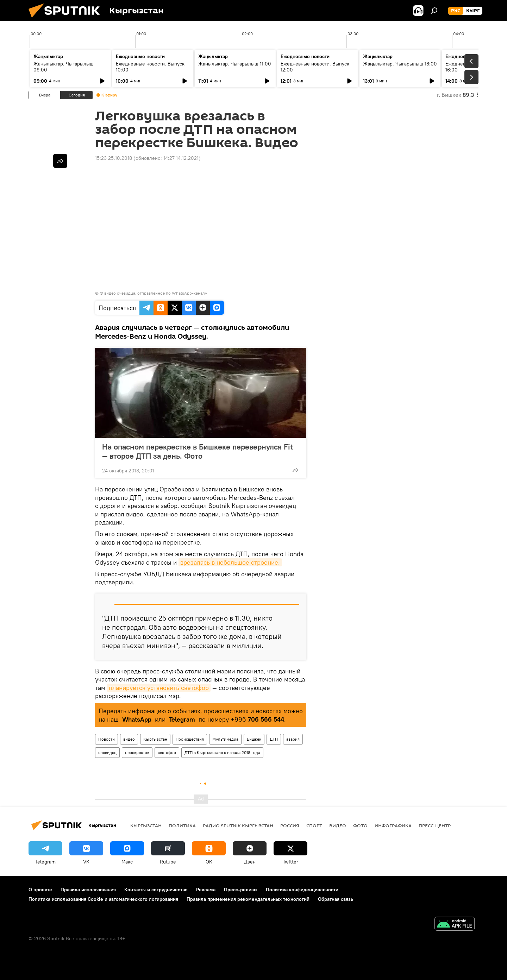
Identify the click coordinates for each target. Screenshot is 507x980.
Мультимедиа (225, 739)
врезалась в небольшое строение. (230, 562)
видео (129, 739)
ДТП (274, 739)
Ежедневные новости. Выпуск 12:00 (315, 67)
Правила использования (88, 890)
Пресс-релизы (241, 890)
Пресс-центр (435, 825)
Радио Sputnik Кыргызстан (238, 825)
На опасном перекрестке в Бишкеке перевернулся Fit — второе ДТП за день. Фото (198, 451)
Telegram (182, 719)
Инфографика (393, 825)
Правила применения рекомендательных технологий (248, 899)
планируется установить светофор (159, 688)
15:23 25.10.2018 (114, 158)
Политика (182, 825)
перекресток (137, 752)
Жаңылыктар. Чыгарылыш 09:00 (64, 67)
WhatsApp (137, 719)
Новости (107, 739)
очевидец (107, 752)
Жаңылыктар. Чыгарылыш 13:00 (400, 64)
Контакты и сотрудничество (156, 890)
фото (360, 825)
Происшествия (190, 739)
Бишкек (254, 739)
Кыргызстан (155, 739)
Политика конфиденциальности (302, 890)
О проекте (40, 890)
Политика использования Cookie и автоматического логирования (103, 899)
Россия (290, 825)
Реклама (206, 890)
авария (293, 739)
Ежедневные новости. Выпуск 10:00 (150, 67)
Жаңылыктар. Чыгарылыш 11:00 (235, 64)
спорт (314, 825)
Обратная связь (336, 899)
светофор (167, 752)
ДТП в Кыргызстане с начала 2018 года (222, 752)
